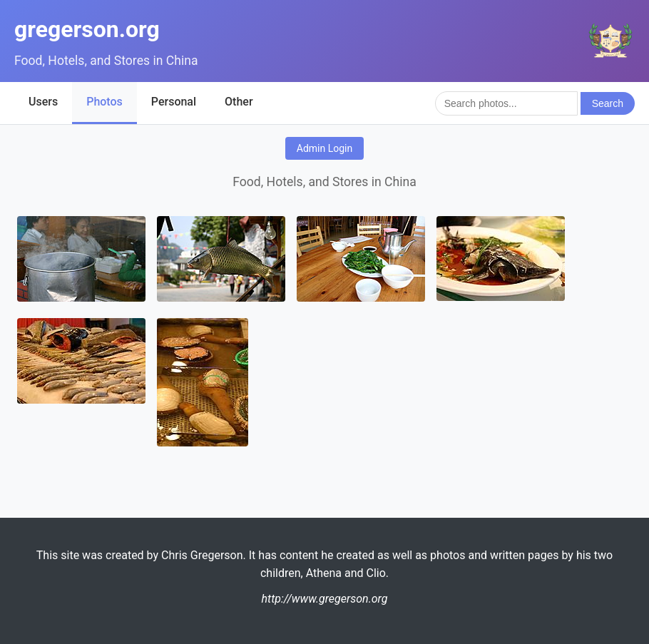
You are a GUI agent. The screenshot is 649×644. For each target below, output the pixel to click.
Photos (104, 102)
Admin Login (324, 148)
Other (239, 102)
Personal (174, 102)
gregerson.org (87, 29)
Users (43, 102)
